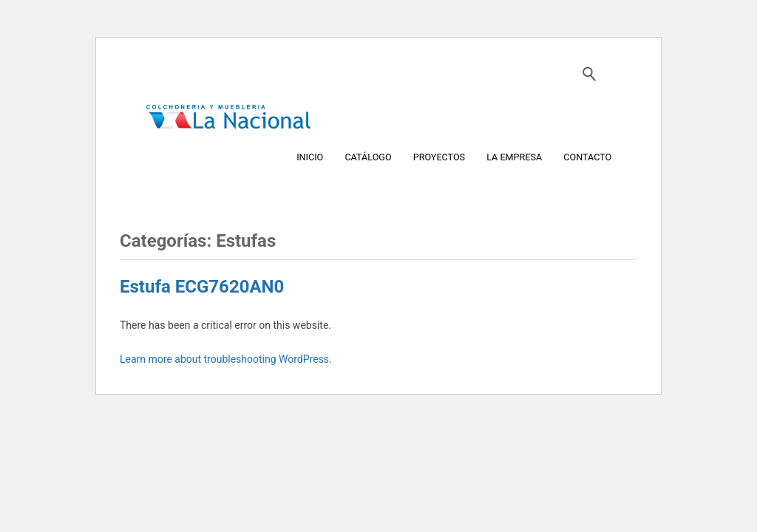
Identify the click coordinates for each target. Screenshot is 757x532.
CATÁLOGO (368, 156)
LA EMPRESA (514, 156)
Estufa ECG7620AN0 (202, 287)
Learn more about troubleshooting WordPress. (226, 359)
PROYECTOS (439, 156)
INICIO (310, 156)
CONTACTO (587, 156)
